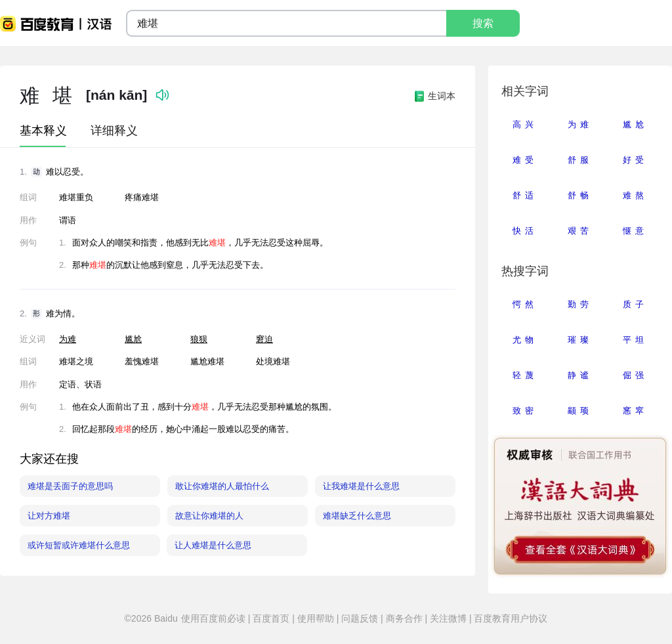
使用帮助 (316, 618)
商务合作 (404, 618)
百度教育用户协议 (510, 618)
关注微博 (448, 618)
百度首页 (271, 618)
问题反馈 (360, 618)
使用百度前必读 (215, 618)
